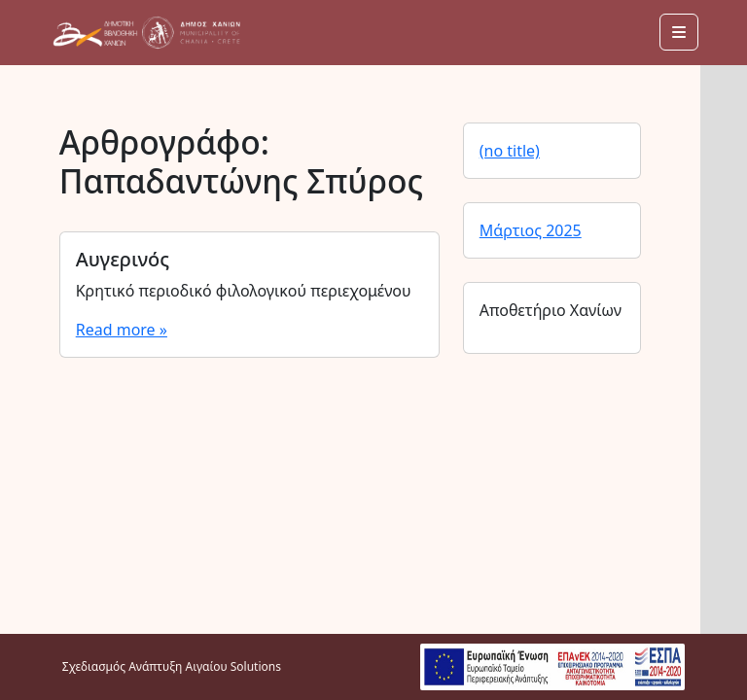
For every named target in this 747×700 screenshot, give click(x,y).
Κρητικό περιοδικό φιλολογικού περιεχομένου (244, 291)
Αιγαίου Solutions (232, 666)
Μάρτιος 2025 (531, 230)
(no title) (510, 151)
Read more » (122, 330)
